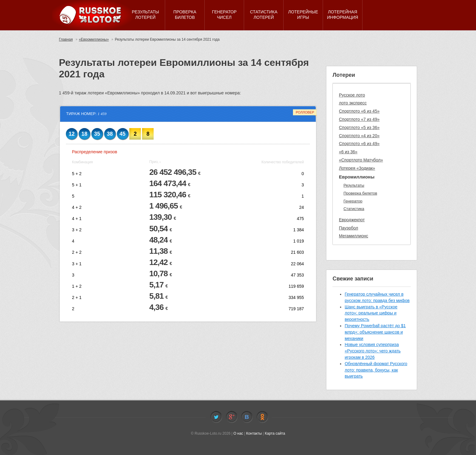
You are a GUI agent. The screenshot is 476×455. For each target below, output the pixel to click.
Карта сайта (275, 433)
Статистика (354, 209)
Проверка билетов (360, 193)
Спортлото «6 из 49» (359, 144)
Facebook (232, 417)
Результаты (354, 185)
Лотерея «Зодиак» (357, 168)
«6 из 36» (348, 152)
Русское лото (352, 95)
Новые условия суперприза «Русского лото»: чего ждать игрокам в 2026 (372, 351)
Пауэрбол (348, 228)
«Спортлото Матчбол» (361, 160)
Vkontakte (247, 417)
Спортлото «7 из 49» (359, 119)
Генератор (353, 201)
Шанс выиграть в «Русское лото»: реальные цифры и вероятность (371, 313)
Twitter (216, 417)
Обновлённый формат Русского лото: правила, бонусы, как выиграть (376, 370)
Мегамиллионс (353, 236)
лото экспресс (353, 103)
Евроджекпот (352, 220)
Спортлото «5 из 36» (359, 127)
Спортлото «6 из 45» (359, 111)
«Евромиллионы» (94, 39)
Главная (66, 39)
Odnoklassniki (262, 417)
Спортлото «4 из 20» (359, 136)
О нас (238, 433)
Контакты (254, 433)
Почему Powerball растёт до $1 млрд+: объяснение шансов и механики (375, 332)
